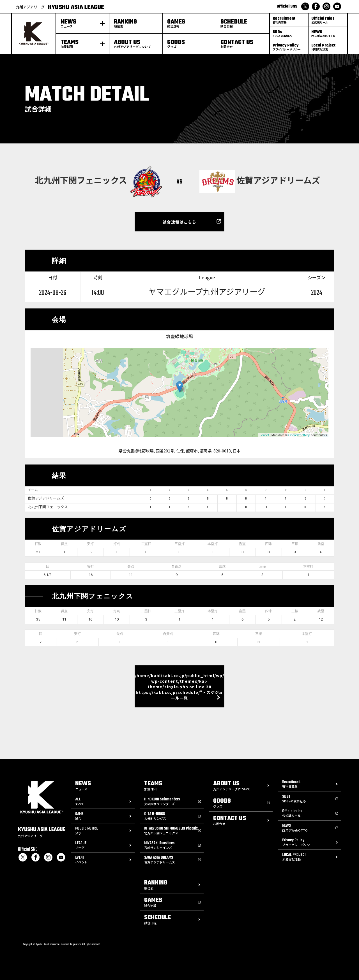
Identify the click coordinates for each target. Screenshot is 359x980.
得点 (64, 544)
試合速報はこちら (180, 222)
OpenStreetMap (299, 435)
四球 (268, 544)
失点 (131, 566)
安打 (90, 544)
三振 (295, 544)
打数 (38, 544)
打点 (117, 544)
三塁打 (179, 544)
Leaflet (264, 435)
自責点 (176, 566)
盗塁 (242, 544)
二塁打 (146, 544)
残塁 (321, 544)
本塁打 (213, 544)
